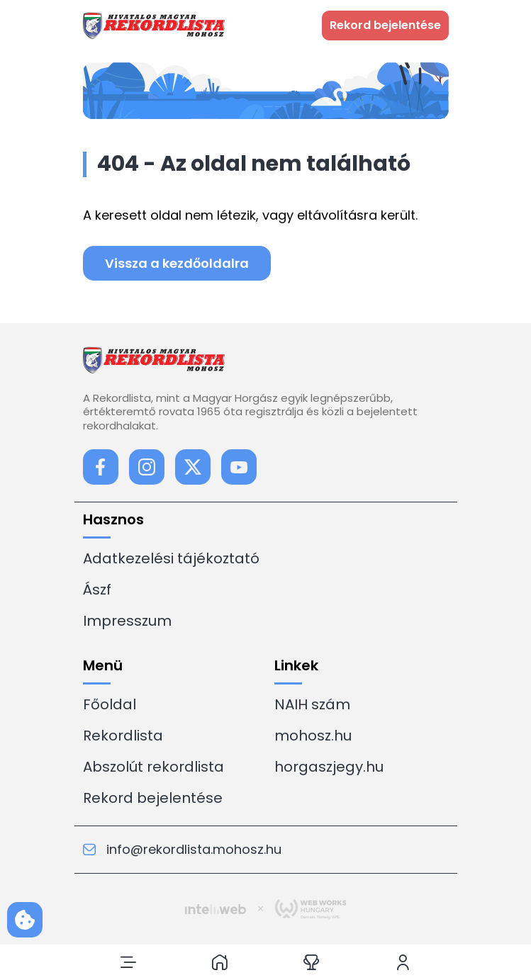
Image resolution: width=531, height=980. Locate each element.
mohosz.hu (313, 736)
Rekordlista (123, 736)
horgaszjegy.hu (329, 767)
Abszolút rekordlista (153, 767)
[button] (128, 962)
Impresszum (127, 621)
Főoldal (110, 704)
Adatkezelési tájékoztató (171, 558)
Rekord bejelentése (153, 798)
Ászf (97, 590)
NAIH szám (312, 704)
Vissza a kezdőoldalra (177, 263)
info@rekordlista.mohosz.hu (182, 850)
